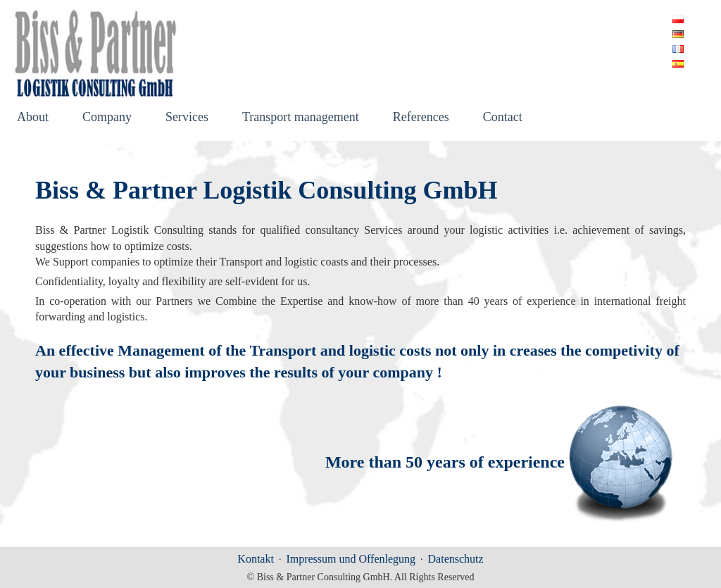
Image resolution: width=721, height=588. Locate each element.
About (33, 118)
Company (107, 118)
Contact (503, 118)
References (421, 118)
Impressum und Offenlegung (351, 559)
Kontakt (256, 559)
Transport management (301, 118)
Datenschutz (456, 559)
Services (187, 118)
